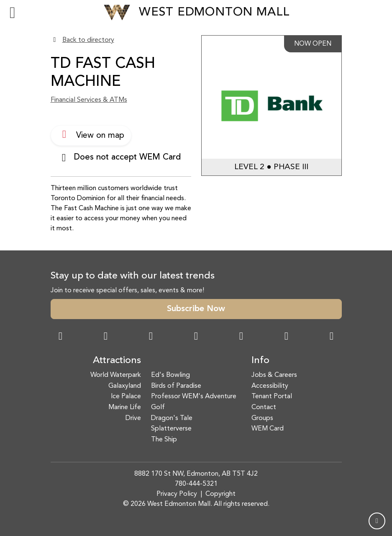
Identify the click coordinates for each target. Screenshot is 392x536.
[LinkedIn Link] (332, 337)
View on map (91, 134)
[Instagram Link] (106, 337)
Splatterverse (171, 429)
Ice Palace (126, 397)
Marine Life (125, 407)
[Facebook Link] (61, 337)
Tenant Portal (272, 397)
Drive (133, 418)
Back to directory (88, 40)
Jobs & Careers (274, 375)
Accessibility (270, 386)
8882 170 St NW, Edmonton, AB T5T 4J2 (196, 474)
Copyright (220, 494)
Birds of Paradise (176, 386)
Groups (262, 418)
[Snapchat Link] (151, 337)
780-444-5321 (196, 484)
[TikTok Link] (287, 337)
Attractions (117, 361)
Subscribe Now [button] (196, 309)
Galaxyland (125, 386)
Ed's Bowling (170, 375)
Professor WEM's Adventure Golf (194, 402)
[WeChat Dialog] (241, 337)
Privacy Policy (177, 494)
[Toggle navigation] (13, 13)
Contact (264, 407)
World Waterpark (116, 375)
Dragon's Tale (172, 418)
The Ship (164, 440)
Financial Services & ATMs (89, 100)
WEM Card (268, 429)
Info (260, 361)
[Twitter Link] (196, 337)
